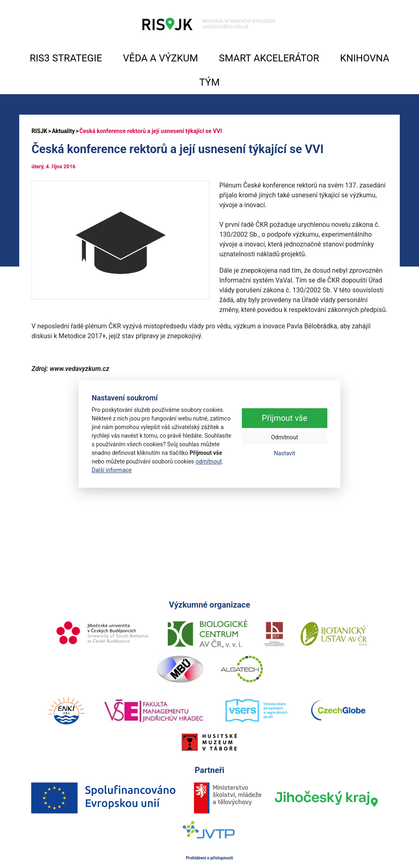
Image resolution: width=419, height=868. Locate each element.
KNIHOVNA (365, 58)
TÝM (209, 82)
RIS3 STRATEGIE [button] (66, 58)
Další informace (112, 470)
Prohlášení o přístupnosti (209, 858)
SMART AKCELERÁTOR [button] (269, 58)
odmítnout (209, 461)
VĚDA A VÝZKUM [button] (161, 58)
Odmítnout (284, 437)
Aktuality (63, 131)
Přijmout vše (285, 418)
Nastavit (285, 453)
